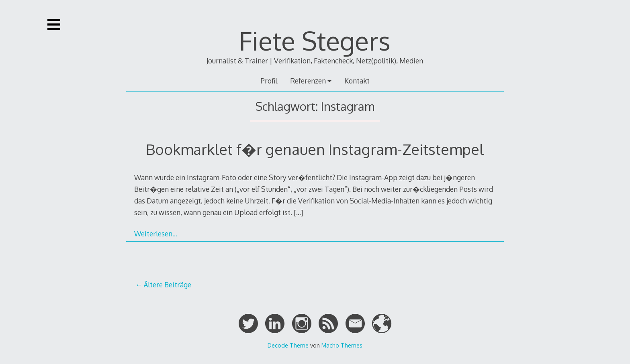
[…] (298, 212)
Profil (269, 81)
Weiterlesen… (156, 234)
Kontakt (357, 81)
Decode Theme (288, 345)
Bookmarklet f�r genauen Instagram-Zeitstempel (315, 149)
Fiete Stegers (315, 40)
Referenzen (308, 81)
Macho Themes (342, 345)
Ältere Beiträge (167, 285)
